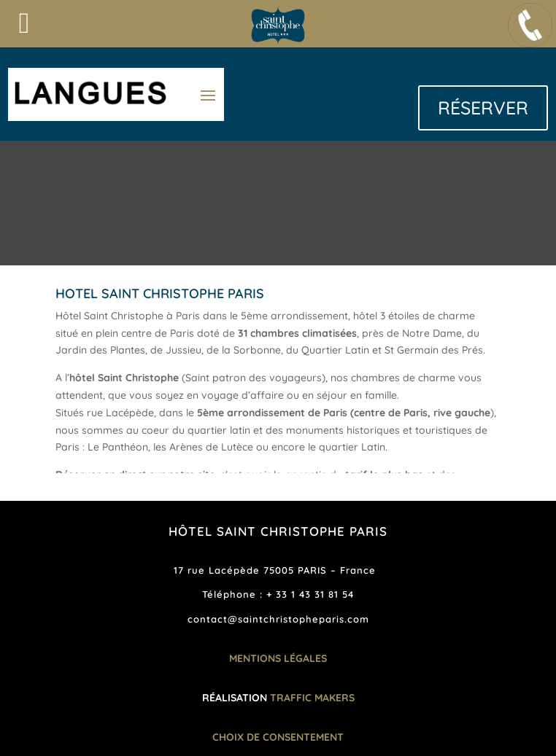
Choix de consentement (278, 737)
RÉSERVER (483, 108)
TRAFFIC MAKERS (312, 698)
